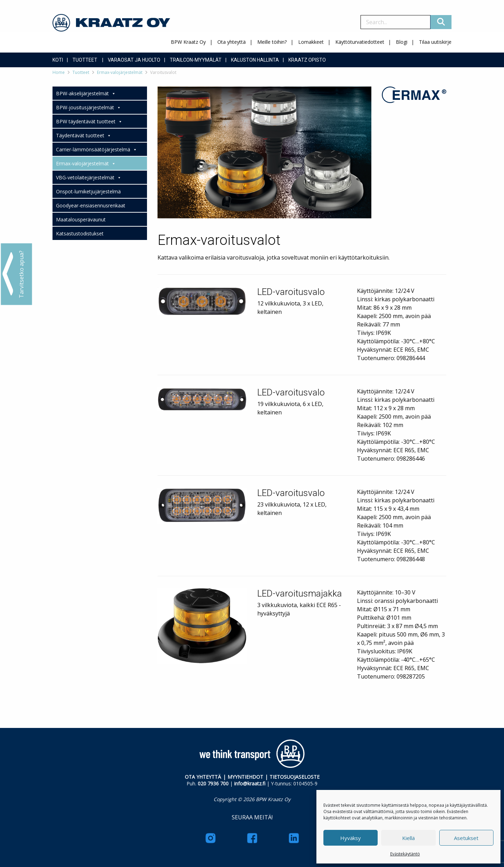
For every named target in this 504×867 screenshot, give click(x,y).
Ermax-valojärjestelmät (120, 72)
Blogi (402, 42)
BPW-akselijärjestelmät (86, 94)
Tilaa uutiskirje (435, 42)
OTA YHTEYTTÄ (203, 777)
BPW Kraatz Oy (188, 42)
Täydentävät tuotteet (84, 136)
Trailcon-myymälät (196, 60)
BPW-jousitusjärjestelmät (89, 108)
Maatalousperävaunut (81, 219)
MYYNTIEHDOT (245, 777)
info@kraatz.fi (250, 783)
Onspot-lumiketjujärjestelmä (88, 191)
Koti (58, 60)
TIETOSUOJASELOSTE (295, 777)
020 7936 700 (213, 783)
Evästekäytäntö (405, 854)
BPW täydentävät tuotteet (89, 122)
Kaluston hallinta (255, 60)
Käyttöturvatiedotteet (360, 42)
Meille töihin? (272, 42)
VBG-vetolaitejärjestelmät (89, 178)
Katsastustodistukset (80, 233)
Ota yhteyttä (232, 42)
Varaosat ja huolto (134, 60)
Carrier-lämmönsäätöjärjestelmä (97, 150)
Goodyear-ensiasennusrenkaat (91, 205)
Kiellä (408, 838)
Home (59, 72)
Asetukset (466, 838)
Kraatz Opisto (307, 60)
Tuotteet (85, 60)
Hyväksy (351, 838)
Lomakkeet (311, 42)
